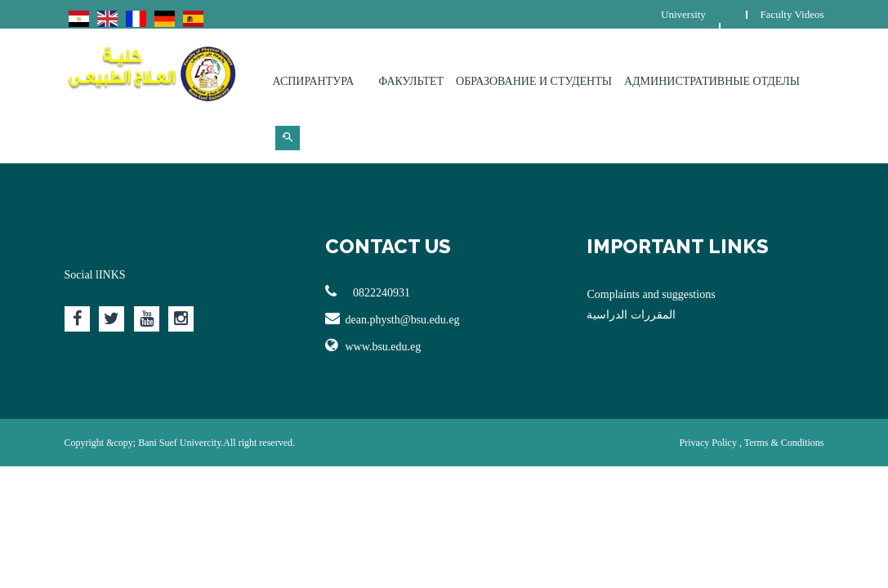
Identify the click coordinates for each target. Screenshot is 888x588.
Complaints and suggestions (651, 294)
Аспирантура (314, 81)
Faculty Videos (792, 14)
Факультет (411, 81)
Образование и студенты (534, 81)
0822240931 (368, 292)
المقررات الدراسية (631, 315)
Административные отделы (712, 81)
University (683, 14)
